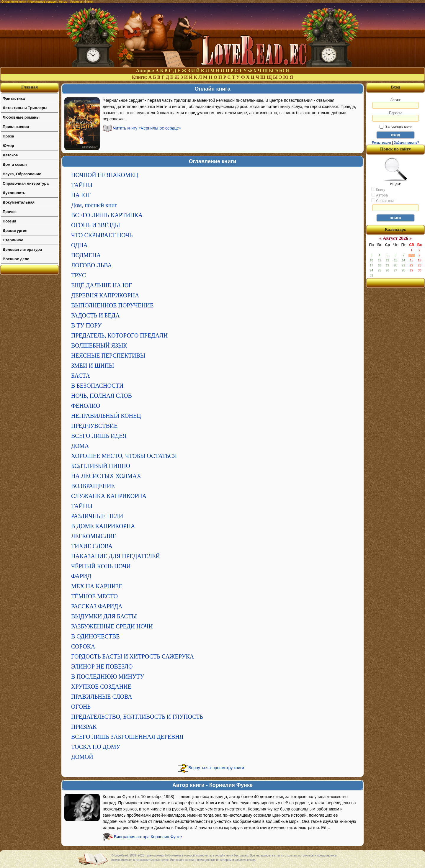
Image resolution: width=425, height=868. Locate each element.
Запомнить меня (396, 127)
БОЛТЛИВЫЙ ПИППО (101, 466)
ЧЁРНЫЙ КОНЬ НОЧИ (101, 566)
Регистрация (381, 143)
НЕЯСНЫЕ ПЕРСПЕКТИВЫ (108, 356)
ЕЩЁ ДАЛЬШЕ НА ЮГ (102, 285)
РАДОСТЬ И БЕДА (95, 315)
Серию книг (383, 201)
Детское (10, 155)
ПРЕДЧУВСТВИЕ (94, 426)
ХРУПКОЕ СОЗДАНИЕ (101, 687)
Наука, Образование (22, 174)
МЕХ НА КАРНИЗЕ (97, 586)
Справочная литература (26, 183)
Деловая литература (22, 249)
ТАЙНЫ (82, 185)
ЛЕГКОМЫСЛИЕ (94, 536)
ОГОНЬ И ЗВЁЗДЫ (96, 225)
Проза (8, 136)
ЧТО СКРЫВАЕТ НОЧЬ (102, 235)
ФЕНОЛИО (86, 406)
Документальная (19, 202)
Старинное (13, 240)
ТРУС (79, 275)
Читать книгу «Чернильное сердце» (147, 128)
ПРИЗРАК (84, 727)
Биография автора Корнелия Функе (148, 837)
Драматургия (15, 231)
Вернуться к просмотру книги (216, 768)
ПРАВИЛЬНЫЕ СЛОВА (102, 697)
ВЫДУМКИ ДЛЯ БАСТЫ (104, 616)
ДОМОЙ (82, 757)
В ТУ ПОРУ (86, 325)
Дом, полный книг (94, 205)
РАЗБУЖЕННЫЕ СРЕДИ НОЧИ (112, 626)
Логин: (395, 103)
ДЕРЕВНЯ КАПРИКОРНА (105, 295)
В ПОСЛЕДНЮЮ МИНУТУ (108, 677)
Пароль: (395, 116)
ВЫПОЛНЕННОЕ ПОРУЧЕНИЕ (112, 305)
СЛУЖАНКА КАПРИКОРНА (109, 496)
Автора (380, 195)
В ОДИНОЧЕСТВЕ (95, 636)
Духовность (14, 193)
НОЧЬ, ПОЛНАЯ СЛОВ (102, 396)
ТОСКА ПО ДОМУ (96, 747)
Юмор (8, 146)
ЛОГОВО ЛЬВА (91, 265)
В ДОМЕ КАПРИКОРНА (103, 526)
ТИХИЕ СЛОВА (92, 546)
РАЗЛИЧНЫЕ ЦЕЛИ (97, 516)
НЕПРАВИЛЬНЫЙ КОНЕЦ (106, 416)
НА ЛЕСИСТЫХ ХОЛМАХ (106, 476)
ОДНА (79, 245)
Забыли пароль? (407, 143)
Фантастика (14, 98)
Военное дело (16, 259)
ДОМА (80, 446)
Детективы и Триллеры (25, 108)
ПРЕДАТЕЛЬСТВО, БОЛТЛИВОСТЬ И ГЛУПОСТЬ (137, 717)
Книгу (378, 189)
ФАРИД (81, 576)
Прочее (10, 212)
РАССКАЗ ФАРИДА (97, 606)
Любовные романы (21, 117)
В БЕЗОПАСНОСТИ (97, 386)
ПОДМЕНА (86, 255)
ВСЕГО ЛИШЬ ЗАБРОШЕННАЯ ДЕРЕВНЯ (127, 737)
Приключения (16, 127)
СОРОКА (83, 646)
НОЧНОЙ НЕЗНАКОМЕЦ (105, 175)
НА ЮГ (81, 195)
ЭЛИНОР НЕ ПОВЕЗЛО (102, 666)
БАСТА (81, 376)
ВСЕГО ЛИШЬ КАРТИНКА (107, 215)
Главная (30, 87)
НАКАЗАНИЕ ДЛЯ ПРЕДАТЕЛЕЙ (116, 556)
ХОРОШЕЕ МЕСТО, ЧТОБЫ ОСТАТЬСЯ (124, 456)
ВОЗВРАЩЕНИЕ (93, 486)
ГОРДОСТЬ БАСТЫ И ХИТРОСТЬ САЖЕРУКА (133, 656)
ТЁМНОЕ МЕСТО (94, 596)
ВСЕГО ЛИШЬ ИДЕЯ (99, 436)
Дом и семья (15, 164)
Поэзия (9, 221)
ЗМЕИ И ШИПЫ (93, 366)
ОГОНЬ (81, 707)
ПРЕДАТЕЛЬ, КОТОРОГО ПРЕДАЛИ (119, 335)
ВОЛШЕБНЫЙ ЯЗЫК (99, 345)
